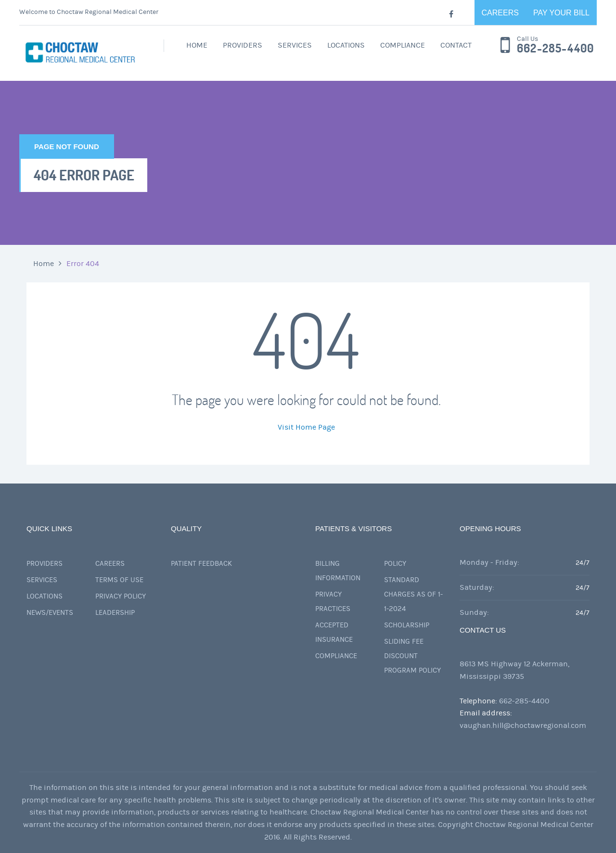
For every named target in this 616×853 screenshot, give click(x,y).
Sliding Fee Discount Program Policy (412, 656)
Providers (243, 45)
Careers (500, 13)
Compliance (403, 45)
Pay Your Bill (561, 13)
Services (295, 45)
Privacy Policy (121, 596)
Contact (456, 45)
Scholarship (407, 625)
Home (197, 45)
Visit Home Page (306, 427)
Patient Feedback (201, 564)
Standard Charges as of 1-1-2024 (413, 594)
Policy (395, 564)
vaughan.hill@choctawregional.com (523, 726)
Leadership (115, 613)
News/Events (50, 613)
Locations (346, 45)
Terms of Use (119, 580)
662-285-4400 (555, 49)
